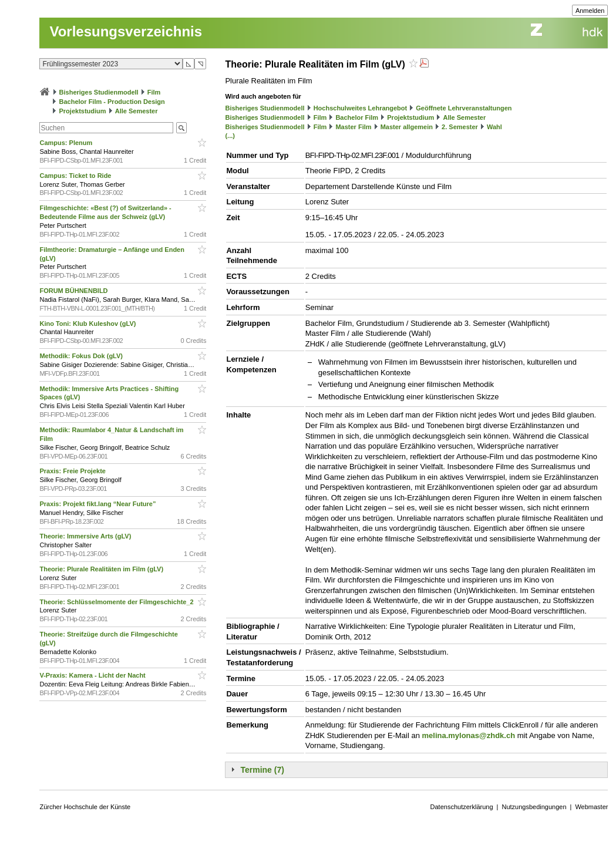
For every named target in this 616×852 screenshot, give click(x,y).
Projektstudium (83, 111)
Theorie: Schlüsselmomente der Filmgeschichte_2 (117, 602)
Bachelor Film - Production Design (112, 102)
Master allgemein (407, 127)
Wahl (494, 127)
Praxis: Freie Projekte (73, 471)
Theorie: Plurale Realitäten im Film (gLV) (102, 569)
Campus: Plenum (67, 143)
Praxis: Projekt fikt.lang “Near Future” (98, 504)
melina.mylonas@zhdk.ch (468, 735)
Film (154, 92)
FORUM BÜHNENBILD (74, 291)
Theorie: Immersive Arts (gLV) (86, 536)
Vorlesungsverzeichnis (126, 31)
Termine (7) (262, 770)
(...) (230, 136)
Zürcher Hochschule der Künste (85, 807)
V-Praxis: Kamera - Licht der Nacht (93, 675)
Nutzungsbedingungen (534, 807)
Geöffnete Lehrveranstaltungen (464, 108)
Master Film (353, 127)
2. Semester (460, 127)
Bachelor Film (357, 117)
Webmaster (591, 807)
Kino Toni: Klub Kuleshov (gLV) (88, 324)
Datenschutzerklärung (462, 807)
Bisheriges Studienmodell (99, 92)
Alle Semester (137, 111)
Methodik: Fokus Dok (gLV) (82, 356)
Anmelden (590, 11)
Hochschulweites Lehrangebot (361, 108)
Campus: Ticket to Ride (76, 176)
